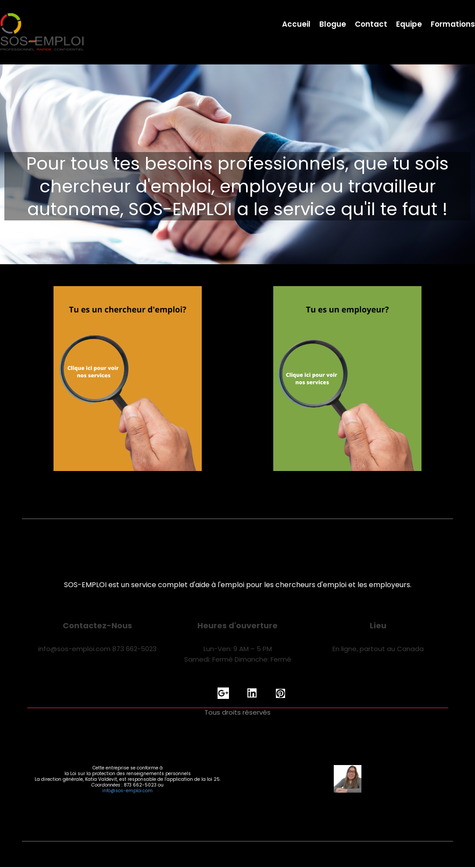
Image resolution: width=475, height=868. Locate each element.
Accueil (296, 25)
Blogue (333, 25)
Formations (453, 25)
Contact (371, 25)
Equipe (409, 25)
